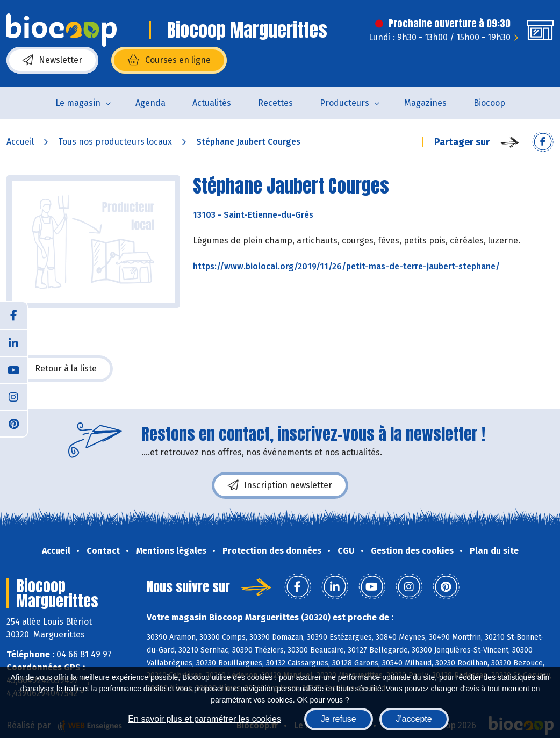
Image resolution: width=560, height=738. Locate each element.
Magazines (425, 103)
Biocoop (489, 103)
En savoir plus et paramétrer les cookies (204, 719)
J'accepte (414, 719)
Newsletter (52, 60)
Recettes (275, 103)
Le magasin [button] (78, 103)
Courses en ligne (169, 60)
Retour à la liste (60, 369)
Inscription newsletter (280, 485)
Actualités (212, 103)
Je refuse (339, 719)
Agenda (150, 103)
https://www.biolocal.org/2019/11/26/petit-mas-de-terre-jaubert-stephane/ (346, 266)
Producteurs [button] (344, 103)
